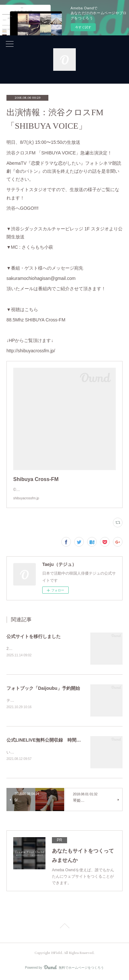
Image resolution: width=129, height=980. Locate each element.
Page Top (64, 928)
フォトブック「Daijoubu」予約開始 (43, 689)
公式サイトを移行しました (34, 636)
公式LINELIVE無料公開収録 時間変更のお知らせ (57, 741)
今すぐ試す (83, 27)
